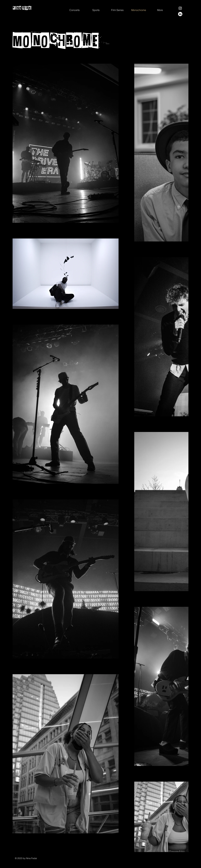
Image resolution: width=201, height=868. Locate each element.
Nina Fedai (22, 8)
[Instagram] (180, 8)
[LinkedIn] (180, 14)
